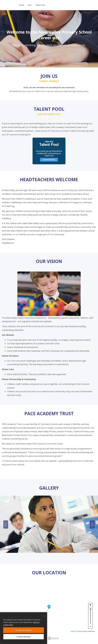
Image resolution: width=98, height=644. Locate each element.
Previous (6, 525)
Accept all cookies (24, 630)
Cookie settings (24, 637)
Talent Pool (40, 5)
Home (22, 5)
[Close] (44, 616)
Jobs (30, 5)
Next (92, 525)
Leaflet (73, 631)
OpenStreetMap (82, 631)
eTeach (49, 638)
